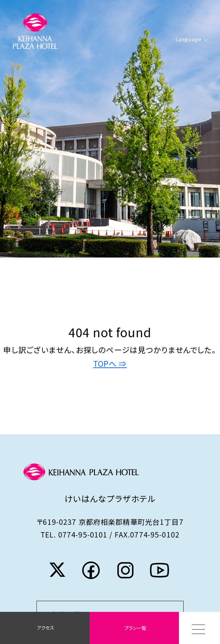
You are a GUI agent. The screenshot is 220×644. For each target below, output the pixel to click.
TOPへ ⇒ (110, 364)
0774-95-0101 (83, 534)
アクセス (46, 628)
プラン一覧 (135, 628)
